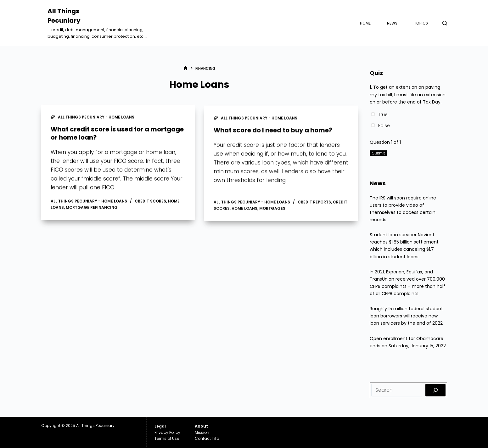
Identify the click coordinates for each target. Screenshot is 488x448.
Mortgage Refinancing (92, 208)
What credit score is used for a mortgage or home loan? (117, 134)
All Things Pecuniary (95, 426)
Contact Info (207, 438)
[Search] (445, 23)
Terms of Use (167, 438)
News (392, 23)
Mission (202, 432)
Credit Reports (314, 204)
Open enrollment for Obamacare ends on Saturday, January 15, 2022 (408, 342)
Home (365, 23)
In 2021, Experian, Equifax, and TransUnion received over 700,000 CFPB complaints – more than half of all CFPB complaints (407, 283)
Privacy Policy (167, 432)
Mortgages (272, 210)
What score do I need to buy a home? (273, 132)
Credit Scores (150, 202)
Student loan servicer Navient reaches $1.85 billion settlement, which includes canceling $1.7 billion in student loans (405, 246)
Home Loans (244, 210)
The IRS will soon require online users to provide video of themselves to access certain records (403, 209)
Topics (421, 23)
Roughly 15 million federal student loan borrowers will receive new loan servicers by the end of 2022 (406, 316)
